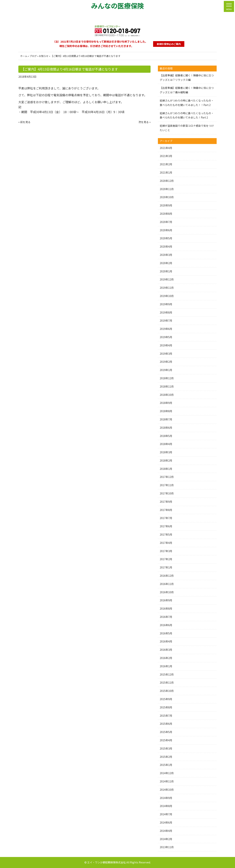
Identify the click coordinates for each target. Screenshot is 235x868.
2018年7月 (166, 419)
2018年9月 (166, 403)
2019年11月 (167, 288)
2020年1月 (166, 271)
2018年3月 (166, 452)
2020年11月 (167, 189)
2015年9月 (166, 699)
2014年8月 (166, 806)
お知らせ (44, 56)
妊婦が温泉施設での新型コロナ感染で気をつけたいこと (187, 128)
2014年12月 (167, 773)
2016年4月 (166, 641)
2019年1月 (166, 370)
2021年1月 (166, 172)
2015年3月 (166, 748)
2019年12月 (167, 279)
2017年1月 (166, 567)
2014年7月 (166, 814)
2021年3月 (166, 156)
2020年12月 (167, 181)
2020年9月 (166, 205)
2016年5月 (166, 633)
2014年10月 (167, 790)
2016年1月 (166, 666)
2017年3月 (166, 551)
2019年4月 (166, 345)
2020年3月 (166, 255)
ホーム (24, 56)
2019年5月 (166, 337)
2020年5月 (166, 238)
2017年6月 (166, 526)
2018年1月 (166, 469)
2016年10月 (167, 592)
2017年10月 (167, 493)
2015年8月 (166, 707)
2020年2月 (166, 263)
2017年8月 (166, 510)
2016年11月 (167, 584)
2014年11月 (167, 781)
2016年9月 (166, 600)
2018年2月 (166, 460)
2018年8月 (166, 411)
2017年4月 (166, 543)
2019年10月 (167, 296)
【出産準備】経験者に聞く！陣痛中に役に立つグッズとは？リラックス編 (187, 78)
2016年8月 (166, 608)
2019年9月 (166, 304)
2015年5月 (166, 732)
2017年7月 (166, 518)
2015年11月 (167, 682)
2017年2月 (166, 559)
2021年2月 (166, 164)
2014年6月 (166, 822)
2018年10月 (167, 395)
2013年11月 (167, 847)
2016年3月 (166, 650)
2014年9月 (166, 798)
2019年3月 (166, 354)
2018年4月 (166, 444)
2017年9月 (166, 502)
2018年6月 (166, 428)
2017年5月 (166, 534)
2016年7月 (166, 617)
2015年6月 (166, 724)
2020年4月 (166, 246)
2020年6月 (166, 230)
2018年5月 (166, 436)
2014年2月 (166, 839)
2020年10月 (167, 197)
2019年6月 (166, 329)
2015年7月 (166, 716)
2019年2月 (166, 362)
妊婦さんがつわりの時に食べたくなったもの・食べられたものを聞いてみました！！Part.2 (187, 103)
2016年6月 (166, 625)
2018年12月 (167, 378)
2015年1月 (166, 765)
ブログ (33, 56)
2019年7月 (166, 320)
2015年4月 (166, 740)
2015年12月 (167, 674)
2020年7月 (166, 222)
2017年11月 (167, 485)
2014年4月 (166, 831)
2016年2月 (166, 658)
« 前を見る (24, 122)
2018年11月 (167, 386)
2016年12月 (167, 576)
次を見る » (144, 122)
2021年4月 (166, 148)
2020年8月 (166, 214)
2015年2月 (166, 757)
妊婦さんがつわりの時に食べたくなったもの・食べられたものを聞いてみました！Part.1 (187, 115)
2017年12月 (167, 477)
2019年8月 (166, 312)
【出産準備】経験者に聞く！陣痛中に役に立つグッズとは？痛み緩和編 (187, 90)
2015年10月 (167, 691)
